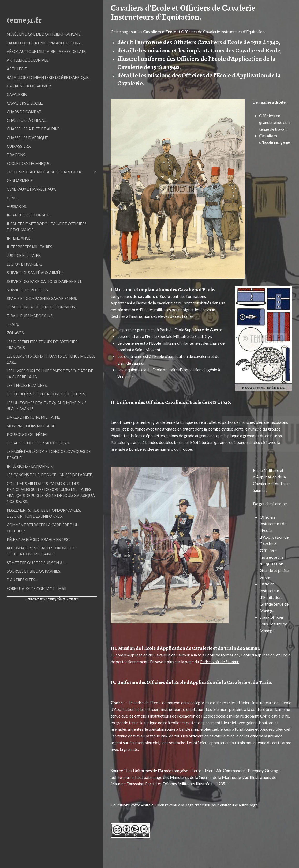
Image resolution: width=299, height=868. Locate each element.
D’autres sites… (22, 580)
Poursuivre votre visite (131, 805)
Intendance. (19, 238)
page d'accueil (198, 805)
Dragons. (16, 155)
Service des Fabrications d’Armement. (44, 281)
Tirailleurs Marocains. (30, 316)
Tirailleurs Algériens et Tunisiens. (41, 307)
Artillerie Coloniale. (28, 60)
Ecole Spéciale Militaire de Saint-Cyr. (44, 172)
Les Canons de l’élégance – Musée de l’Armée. (50, 475)
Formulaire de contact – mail (37, 589)
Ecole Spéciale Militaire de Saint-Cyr (179, 336)
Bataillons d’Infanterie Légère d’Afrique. (48, 77)
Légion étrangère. (25, 264)
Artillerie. (17, 69)
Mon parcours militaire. (31, 426)
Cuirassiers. (19, 146)
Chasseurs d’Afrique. (28, 138)
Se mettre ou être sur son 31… (37, 563)
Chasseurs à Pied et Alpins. (34, 129)
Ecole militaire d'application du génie (185, 370)
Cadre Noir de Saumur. (29, 86)
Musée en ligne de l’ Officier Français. (44, 34)
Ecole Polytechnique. (29, 164)
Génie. (13, 198)
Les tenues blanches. (27, 385)
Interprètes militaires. (30, 247)
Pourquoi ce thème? (27, 435)
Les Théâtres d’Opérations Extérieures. (46, 394)
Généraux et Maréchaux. (31, 189)
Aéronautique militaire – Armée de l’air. (46, 52)
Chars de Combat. (24, 112)
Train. (13, 324)
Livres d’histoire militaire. (33, 417)
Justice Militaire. (24, 256)
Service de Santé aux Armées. (35, 273)
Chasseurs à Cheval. (27, 120)
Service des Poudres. (28, 290)
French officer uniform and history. (44, 43)
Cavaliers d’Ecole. (25, 103)
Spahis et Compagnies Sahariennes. (42, 299)
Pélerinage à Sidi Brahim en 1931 (38, 539)
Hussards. (17, 206)
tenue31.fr (24, 20)
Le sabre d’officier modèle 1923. (38, 443)
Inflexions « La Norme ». (30, 466)
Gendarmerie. (20, 181)
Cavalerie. (17, 95)
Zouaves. (16, 333)
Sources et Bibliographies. (34, 571)
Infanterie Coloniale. (28, 215)
